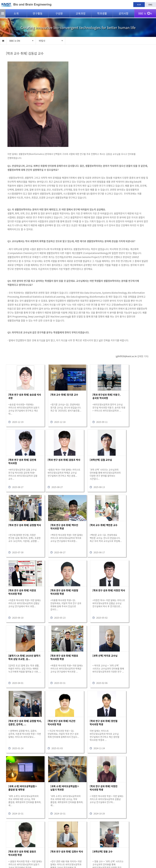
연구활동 (38, 14)
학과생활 (102, 14)
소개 (16, 14)
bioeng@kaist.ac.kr (48, 853)
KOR (139, 5)
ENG (150, 5)
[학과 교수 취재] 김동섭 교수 (25, 53)
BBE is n (145, 13)
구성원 (59, 14)
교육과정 (81, 14)
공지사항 (124, 14)
